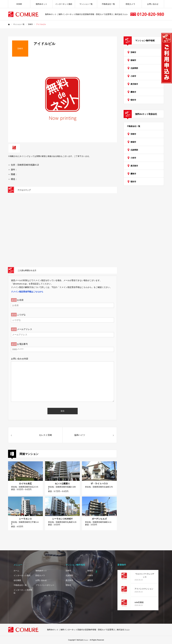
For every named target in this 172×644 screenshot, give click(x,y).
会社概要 (17, 580)
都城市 (133, 60)
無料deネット (42, 4)
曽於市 (133, 100)
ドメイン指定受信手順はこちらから (27, 292)
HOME (19, 4)
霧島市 (133, 92)
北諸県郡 (134, 68)
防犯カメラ (130, 4)
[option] (62, 101)
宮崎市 (133, 52)
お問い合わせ (153, 4)
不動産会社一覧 (108, 4)
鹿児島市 (134, 84)
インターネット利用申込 (23, 591)
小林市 (133, 76)
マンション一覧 (86, 4)
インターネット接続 (64, 4)
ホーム (16, 571)
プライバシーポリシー (45, 585)
